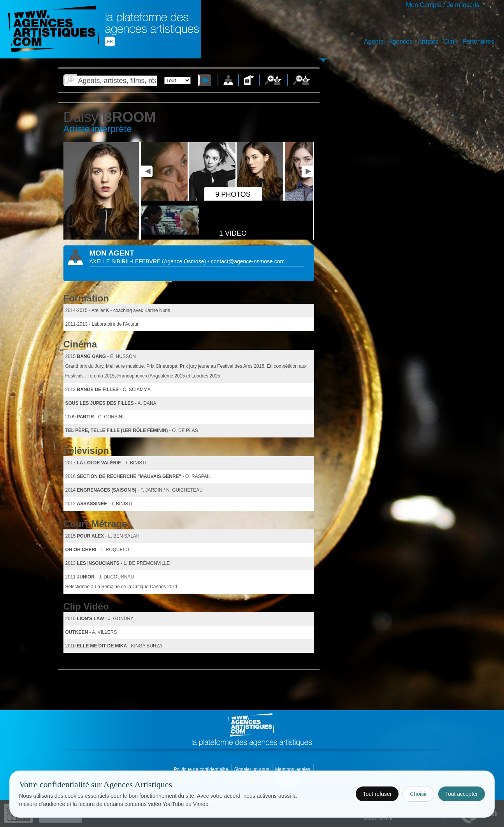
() (185, 261)
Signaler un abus (252, 769)
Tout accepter (462, 794)
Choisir (418, 794)
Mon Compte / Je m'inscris (443, 5)
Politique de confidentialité (202, 769)
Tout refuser (377, 794)
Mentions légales (293, 769)
